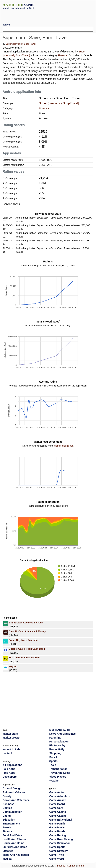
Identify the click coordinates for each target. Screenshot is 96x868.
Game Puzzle (57, 831)
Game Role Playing (61, 839)
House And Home (13, 843)
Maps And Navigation (16, 855)
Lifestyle (8, 851)
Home (81, 866)
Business (8, 804)
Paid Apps (9, 769)
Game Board (57, 804)
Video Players (58, 777)
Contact (71, 866)
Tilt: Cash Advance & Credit (25, 658)
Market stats (10, 734)
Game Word (57, 859)
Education (9, 820)
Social (53, 757)
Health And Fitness (14, 839)
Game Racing (58, 835)
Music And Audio (60, 730)
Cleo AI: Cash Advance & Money (27, 631)
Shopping (55, 753)
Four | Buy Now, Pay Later (24, 640)
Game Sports (57, 847)
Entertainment (11, 824)
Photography (57, 745)
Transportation (58, 769)
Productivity (57, 749)
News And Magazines (63, 734)
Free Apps (9, 773)
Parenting (55, 738)
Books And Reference (16, 800)
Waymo (13, 666)
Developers (10, 777)
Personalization (59, 742)
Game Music (57, 827)
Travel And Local (60, 773)
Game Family (57, 824)
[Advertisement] (48, 15)
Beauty (7, 796)
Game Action (57, 792)
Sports (53, 761)
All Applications (12, 765)
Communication (12, 812)
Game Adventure (60, 796)
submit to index (12, 749)
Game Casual (58, 816)
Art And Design (12, 788)
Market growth (12, 738)
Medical (7, 859)
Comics (7, 808)
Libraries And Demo (15, 847)
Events (7, 827)
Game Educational (61, 820)
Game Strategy (59, 851)
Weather (54, 781)
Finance (63, 55)
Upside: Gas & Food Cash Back (27, 649)
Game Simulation (60, 843)
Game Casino (58, 812)
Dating (7, 816)
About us (60, 866)
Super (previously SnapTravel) (21, 44)
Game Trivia (57, 855)
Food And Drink (12, 835)
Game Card (56, 808)
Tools (53, 765)
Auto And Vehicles (14, 792)
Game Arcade (58, 800)
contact (7, 753)
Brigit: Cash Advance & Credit (26, 623)
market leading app (64, 446)
